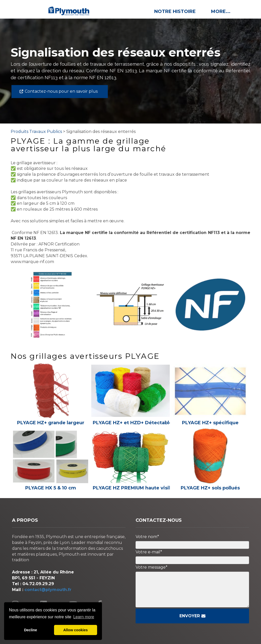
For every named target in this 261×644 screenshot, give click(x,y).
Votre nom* (147, 537)
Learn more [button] (84, 617)
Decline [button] (30, 630)
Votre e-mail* (149, 552)
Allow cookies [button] (75, 630)
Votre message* (152, 567)
